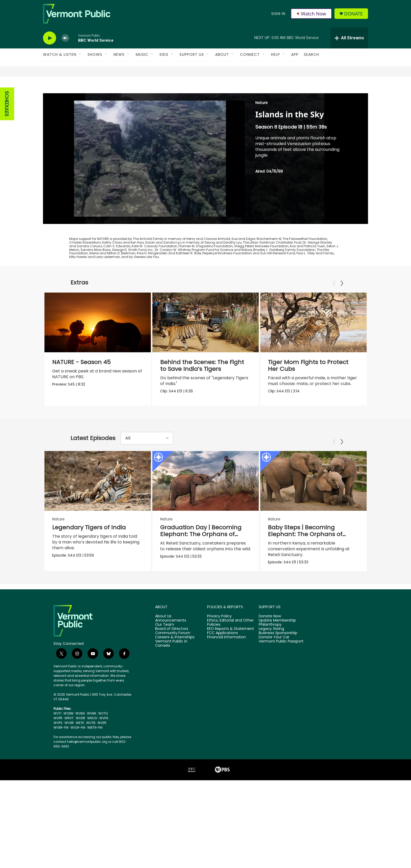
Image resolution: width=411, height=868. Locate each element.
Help (275, 54)
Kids (164, 54)
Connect (250, 54)
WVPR (58, 744)
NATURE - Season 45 (81, 362)
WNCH (92, 744)
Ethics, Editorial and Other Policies (230, 649)
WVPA (104, 744)
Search (311, 54)
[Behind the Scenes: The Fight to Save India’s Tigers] (206, 322)
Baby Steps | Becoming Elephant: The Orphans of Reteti (305, 548)
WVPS (58, 749)
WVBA (80, 739)
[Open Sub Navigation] (80, 54)
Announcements (171, 646)
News (119, 54)
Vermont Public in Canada (171, 669)
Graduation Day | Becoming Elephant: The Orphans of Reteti (210, 548)
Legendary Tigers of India (89, 541)
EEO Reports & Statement (231, 655)
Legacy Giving (271, 655)
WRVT (69, 744)
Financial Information (226, 663)
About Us (163, 642)
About (222, 54)
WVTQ (103, 739)
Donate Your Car (274, 663)
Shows (95, 54)
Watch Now (311, 14)
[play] (50, 38)
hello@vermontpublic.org (87, 768)
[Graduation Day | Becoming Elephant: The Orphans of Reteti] (215, 495)
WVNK (92, 739)
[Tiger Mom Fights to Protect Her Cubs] (313, 322)
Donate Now (270, 642)
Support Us (192, 54)
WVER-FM (61, 753)
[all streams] (349, 38)
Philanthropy (270, 651)
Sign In (278, 14)
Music (142, 54)
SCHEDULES (7, 104)
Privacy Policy (219, 642)
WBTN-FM (95, 753)
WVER (102, 749)
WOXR (80, 744)
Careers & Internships (175, 663)
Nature (261, 103)
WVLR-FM (78, 753)
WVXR (69, 749)
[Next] (342, 283)
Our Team (165, 651)
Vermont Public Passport (281, 667)
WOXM (68, 739)
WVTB (91, 749)
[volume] (65, 38)
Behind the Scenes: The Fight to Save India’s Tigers (202, 366)
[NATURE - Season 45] (98, 322)
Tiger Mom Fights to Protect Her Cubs (308, 366)
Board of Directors (172, 655)
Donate (353, 14)
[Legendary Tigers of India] (98, 495)
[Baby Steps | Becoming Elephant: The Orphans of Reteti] (313, 495)
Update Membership (277, 646)
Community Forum (173, 659)
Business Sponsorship (278, 659)
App (295, 54)
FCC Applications (223, 659)
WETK (80, 749)
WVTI (57, 739)
